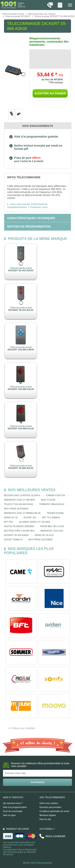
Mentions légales (48, 815)
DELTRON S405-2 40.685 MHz (19, 531)
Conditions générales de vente (54, 811)
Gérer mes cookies (49, 803)
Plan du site (45, 819)
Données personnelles (50, 807)
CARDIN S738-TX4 (55, 495)
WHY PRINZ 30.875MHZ (16, 509)
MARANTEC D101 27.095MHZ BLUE (22, 513)
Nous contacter (55, 836)
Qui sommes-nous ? (13, 803)
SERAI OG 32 (11, 517)
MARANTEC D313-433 (52, 531)
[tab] (37, 177)
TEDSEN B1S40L (55, 513)
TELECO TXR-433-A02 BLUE (19, 504)
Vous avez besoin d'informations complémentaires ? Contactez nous (27, 206)
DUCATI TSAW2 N (13, 540)
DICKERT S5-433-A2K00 (16, 535)
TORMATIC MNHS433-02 (52, 504)
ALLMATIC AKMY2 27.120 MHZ (35, 522)
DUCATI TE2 (30, 517)
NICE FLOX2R (48, 500)
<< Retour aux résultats (21, 728)
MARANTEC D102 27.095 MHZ (19, 500)
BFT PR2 (8, 522)
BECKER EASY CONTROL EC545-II (22, 495)
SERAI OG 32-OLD (44, 535)
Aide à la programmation (15, 807)
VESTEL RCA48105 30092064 (19, 526)
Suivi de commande (13, 811)
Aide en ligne (9, 815)
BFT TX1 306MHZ (51, 517)
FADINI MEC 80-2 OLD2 (52, 526)
